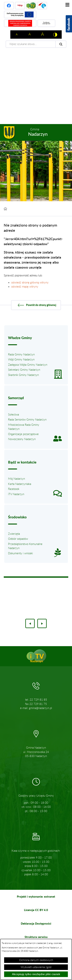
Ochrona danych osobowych (36, 960)
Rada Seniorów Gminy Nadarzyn (27, 420)
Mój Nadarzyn (16, 479)
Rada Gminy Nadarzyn (21, 355)
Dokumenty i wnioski (20, 553)
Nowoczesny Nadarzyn (22, 439)
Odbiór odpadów (18, 539)
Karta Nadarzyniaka (20, 484)
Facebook (14, 489)
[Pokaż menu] (67, 5)
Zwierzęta (14, 534)
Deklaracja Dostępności (36, 923)
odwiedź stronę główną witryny (30, 283)
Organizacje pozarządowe (23, 434)
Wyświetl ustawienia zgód (36, 967)
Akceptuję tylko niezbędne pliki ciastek (36, 974)
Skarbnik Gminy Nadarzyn (23, 375)
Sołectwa (13, 415)
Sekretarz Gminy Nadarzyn (24, 370)
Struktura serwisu (36, 937)
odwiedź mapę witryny (25, 287)
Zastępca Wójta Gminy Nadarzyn (28, 365)
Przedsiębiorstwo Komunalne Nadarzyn (25, 546)
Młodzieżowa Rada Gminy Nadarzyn (24, 427)
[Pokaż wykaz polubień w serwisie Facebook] (69, 24)
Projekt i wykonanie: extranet (36, 896)
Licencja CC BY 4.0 (36, 910)
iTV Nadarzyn (16, 494)
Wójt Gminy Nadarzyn (21, 360)
